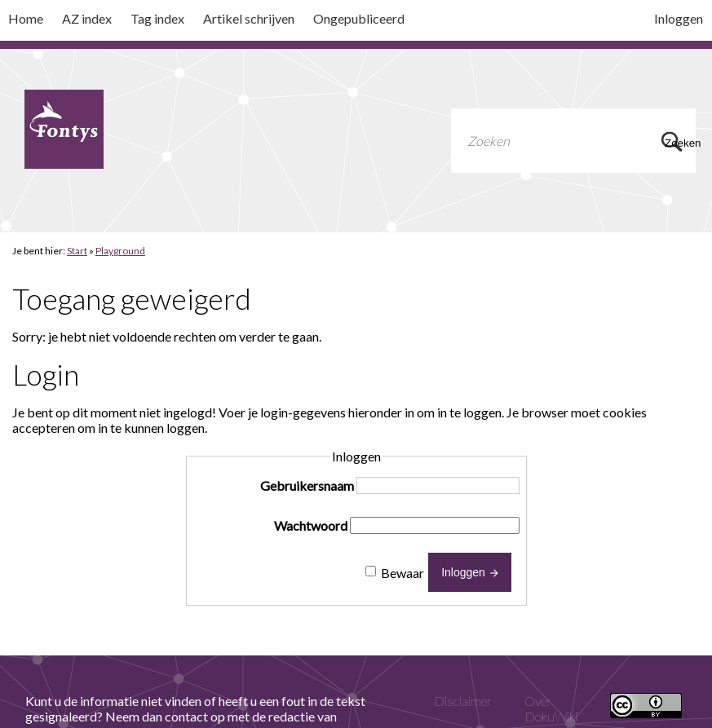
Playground (120, 251)
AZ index (87, 18)
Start (77, 251)
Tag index (157, 18)
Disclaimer (463, 701)
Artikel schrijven (249, 18)
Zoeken (674, 143)
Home (26, 18)
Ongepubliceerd (359, 18)
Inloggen (679, 18)
